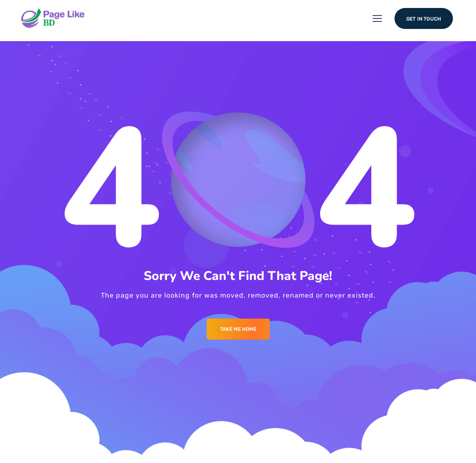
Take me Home (238, 329)
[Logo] (57, 19)
